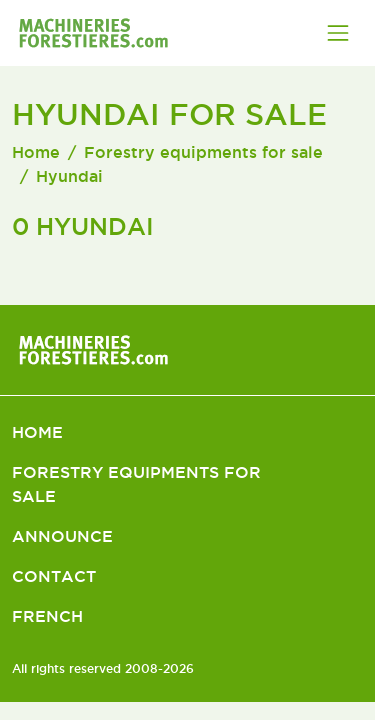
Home (36, 152)
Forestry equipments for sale (203, 152)
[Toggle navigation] (338, 33)
